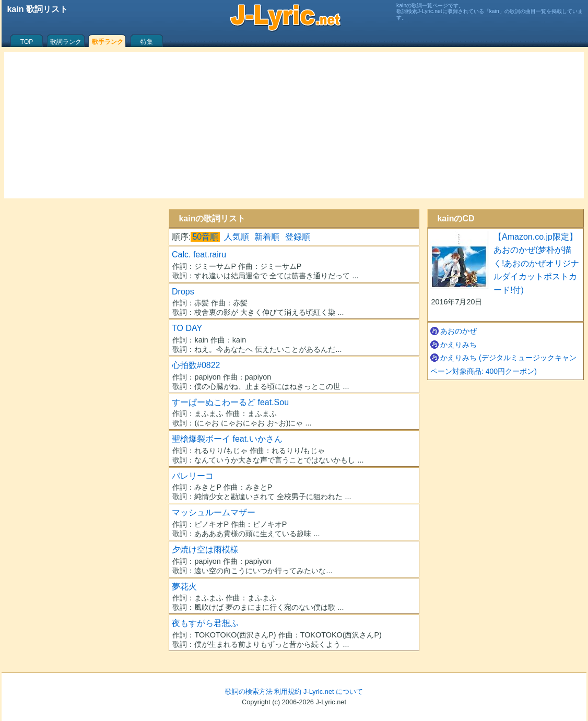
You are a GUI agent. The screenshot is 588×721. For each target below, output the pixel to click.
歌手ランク (108, 42)
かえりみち (458, 345)
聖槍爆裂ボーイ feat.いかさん (227, 439)
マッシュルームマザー (214, 512)
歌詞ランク (66, 42)
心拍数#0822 (196, 365)
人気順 (237, 237)
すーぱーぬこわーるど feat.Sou (230, 402)
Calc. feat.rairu (199, 255)
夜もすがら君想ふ (205, 623)
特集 (147, 42)
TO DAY (187, 328)
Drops (183, 292)
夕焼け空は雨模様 (205, 549)
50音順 (205, 237)
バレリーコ (193, 476)
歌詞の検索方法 (249, 692)
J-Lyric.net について (333, 692)
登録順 (298, 237)
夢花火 (184, 587)
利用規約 (288, 692)
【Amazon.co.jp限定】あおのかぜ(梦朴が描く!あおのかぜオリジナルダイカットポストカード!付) (536, 263)
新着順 (267, 237)
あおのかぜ (458, 331)
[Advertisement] (294, 125)
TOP (27, 42)
